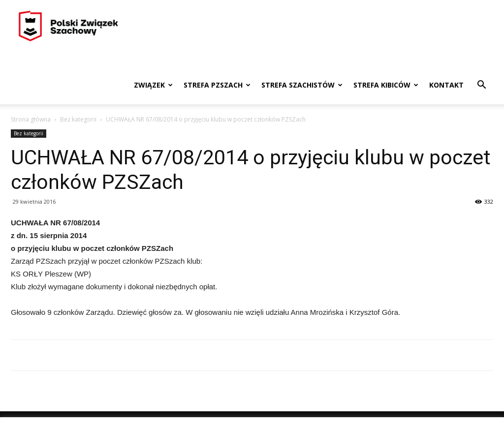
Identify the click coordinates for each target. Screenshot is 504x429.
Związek (153, 85)
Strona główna (31, 119)
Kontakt (446, 85)
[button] (481, 86)
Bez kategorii (78, 119)
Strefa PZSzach (217, 85)
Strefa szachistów (302, 85)
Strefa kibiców (386, 85)
